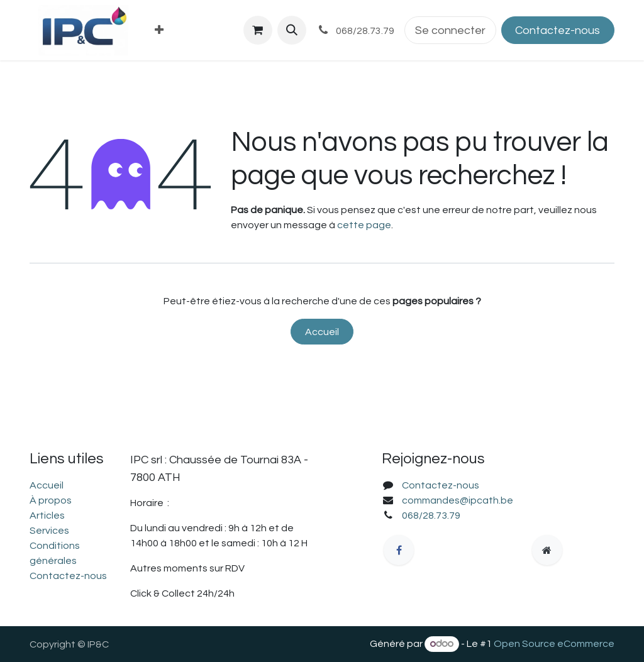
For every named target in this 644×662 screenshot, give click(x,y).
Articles (47, 516)
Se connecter (450, 30)
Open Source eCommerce (554, 644)
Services (49, 531)
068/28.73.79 (431, 516)
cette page (364, 225)
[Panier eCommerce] (258, 30)
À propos (51, 500)
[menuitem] (159, 30)
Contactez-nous (558, 30)
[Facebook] (399, 550)
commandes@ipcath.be (458, 500)
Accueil (322, 332)
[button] (292, 30)
